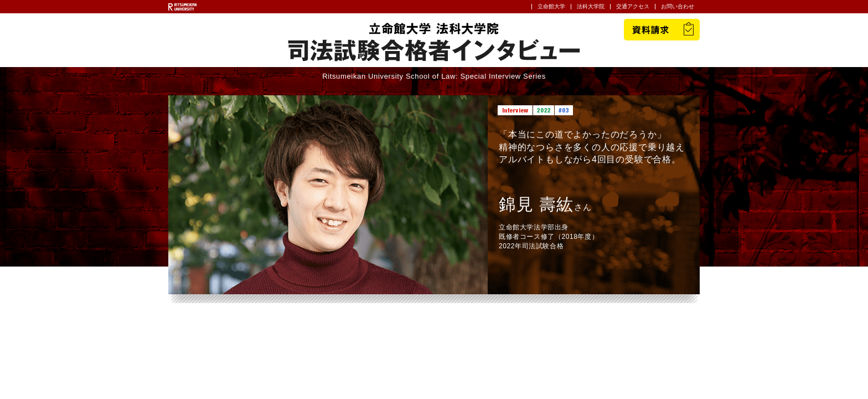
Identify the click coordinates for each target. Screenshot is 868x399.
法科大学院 (591, 6)
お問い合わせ (678, 6)
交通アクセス (633, 6)
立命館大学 (551, 6)
